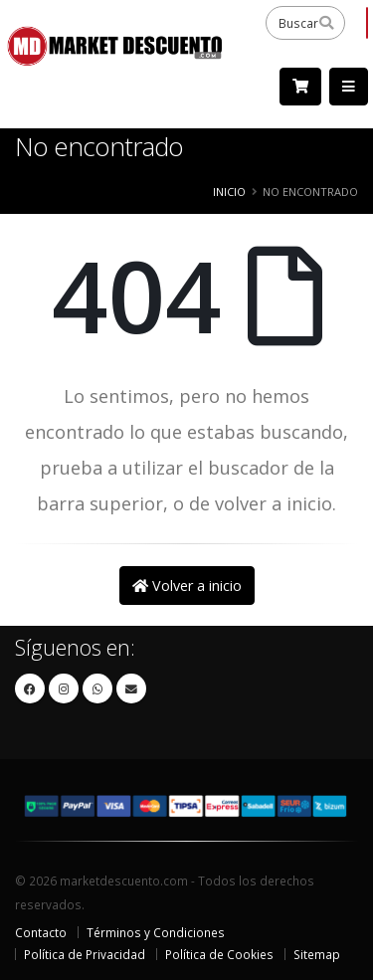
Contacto (41, 932)
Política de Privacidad (85, 954)
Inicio (229, 192)
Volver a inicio (187, 586)
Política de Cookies (219, 954)
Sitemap (317, 954)
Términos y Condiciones (156, 932)
